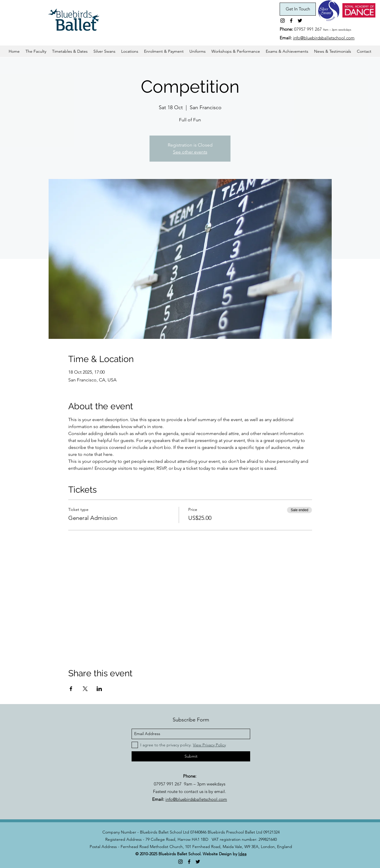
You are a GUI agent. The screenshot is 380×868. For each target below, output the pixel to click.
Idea (242, 854)
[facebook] (291, 21)
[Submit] (191, 756)
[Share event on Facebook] (71, 689)
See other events (190, 152)
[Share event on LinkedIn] (99, 689)
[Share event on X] (85, 689)
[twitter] (300, 21)
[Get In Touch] (298, 9)
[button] (70, 51)
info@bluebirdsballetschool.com (324, 38)
